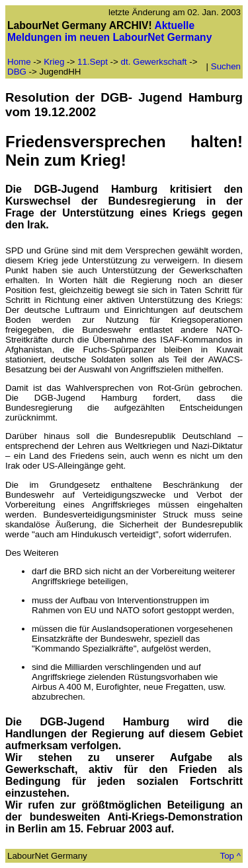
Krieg (54, 62)
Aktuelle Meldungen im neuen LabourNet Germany (109, 31)
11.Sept (93, 62)
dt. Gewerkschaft (155, 62)
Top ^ (230, 856)
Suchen (226, 66)
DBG (17, 72)
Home (19, 62)
